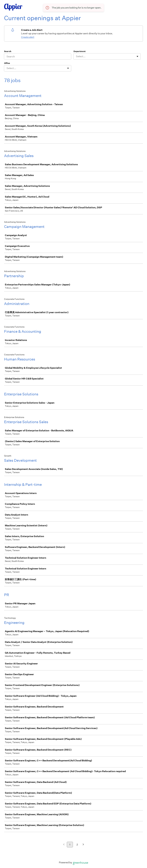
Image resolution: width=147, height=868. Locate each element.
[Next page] (83, 845)
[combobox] (76, 56)
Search (8, 51)
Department (79, 51)
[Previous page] (64, 845)
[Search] (38, 56)
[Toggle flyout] (137, 56)
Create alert (28, 37)
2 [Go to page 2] (77, 845)
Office (7, 63)
